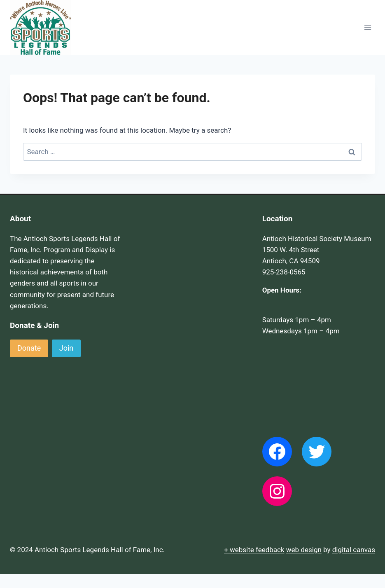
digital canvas (354, 550)
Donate (29, 348)
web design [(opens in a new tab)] (304, 550)
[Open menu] (367, 27)
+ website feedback (254, 550)
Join (66, 348)
